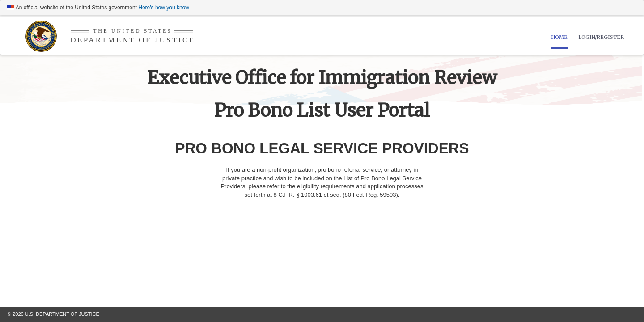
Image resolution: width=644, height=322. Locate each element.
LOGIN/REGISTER (601, 37)
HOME (559, 37)
